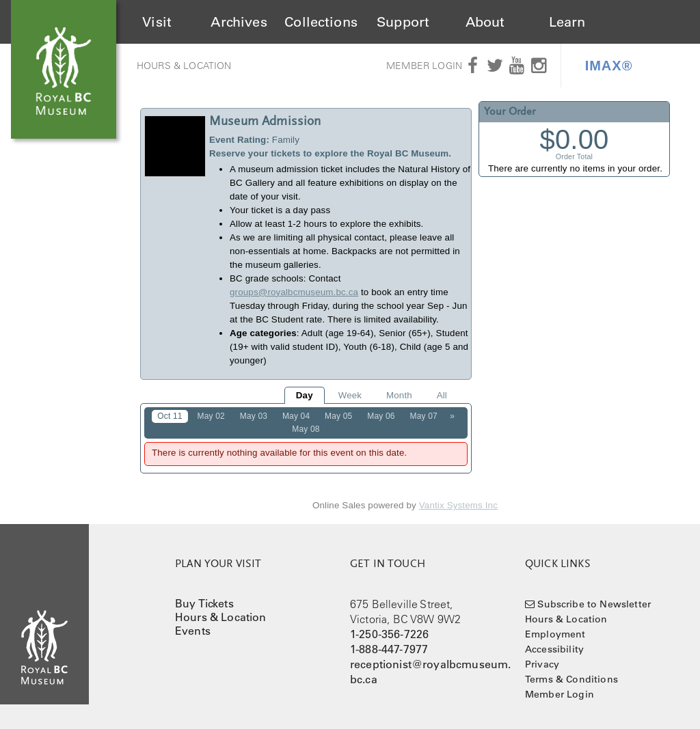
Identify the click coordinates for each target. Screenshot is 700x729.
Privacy (542, 664)
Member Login (424, 66)
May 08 (306, 429)
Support (403, 22)
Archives (239, 22)
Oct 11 (170, 416)
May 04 (296, 416)
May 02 (211, 416)
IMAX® (609, 66)
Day (305, 395)
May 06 (381, 416)
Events (193, 631)
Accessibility (554, 649)
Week (350, 395)
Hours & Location (184, 66)
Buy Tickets (204, 603)
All (442, 395)
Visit (157, 22)
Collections (321, 22)
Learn (567, 22)
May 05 (338, 416)
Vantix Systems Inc (458, 505)
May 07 (423, 416)
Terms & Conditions (571, 679)
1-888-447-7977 (389, 649)
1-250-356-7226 (389, 634)
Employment (555, 634)
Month (399, 395)
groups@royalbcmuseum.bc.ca (294, 292)
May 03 (254, 416)
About (485, 22)
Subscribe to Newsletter (594, 604)
